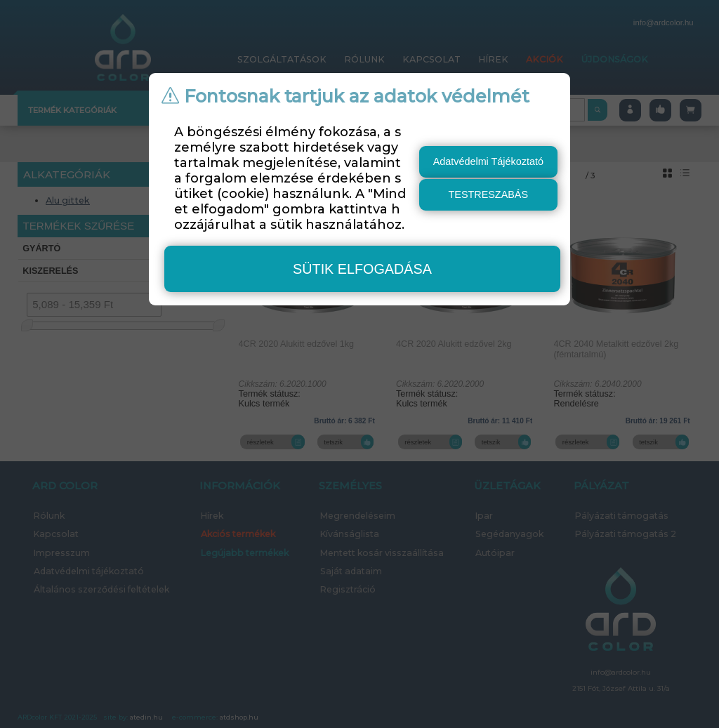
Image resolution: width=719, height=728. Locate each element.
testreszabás (489, 194)
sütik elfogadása (362, 269)
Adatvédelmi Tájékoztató (488, 161)
